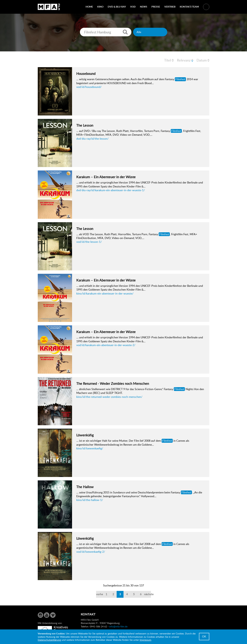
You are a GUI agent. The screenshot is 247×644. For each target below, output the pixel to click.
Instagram (40, 615)
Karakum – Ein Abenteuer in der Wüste (106, 177)
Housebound (86, 73)
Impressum (145, 640)
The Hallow (85, 487)
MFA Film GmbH (49, 7)
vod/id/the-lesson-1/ (89, 242)
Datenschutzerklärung (49, 640)
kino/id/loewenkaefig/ (90, 448)
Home (89, 7)
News (144, 7)
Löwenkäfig (85, 435)
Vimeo (53, 615)
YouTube (47, 615)
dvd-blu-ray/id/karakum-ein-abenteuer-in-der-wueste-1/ (111, 190)
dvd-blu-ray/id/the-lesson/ (92, 139)
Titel (168, 60)
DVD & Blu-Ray (117, 7)
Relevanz (184, 60)
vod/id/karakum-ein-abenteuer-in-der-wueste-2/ (106, 345)
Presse (156, 7)
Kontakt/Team (189, 7)
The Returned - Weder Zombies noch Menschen (113, 383)
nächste (148, 594)
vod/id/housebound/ (89, 87)
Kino (100, 7)
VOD (133, 7)
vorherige (99, 594)
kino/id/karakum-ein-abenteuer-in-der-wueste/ (105, 293)
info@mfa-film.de (118, 626)
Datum (202, 60)
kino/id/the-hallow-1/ (90, 500)
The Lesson (85, 125)
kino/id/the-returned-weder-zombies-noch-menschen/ (109, 397)
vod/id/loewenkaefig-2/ (91, 552)
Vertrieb (170, 7)
